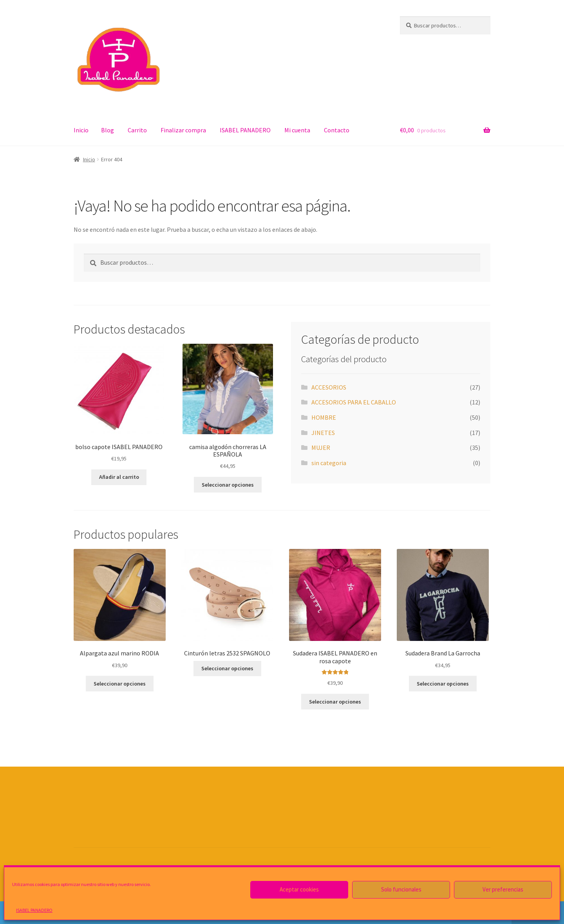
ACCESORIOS (329, 387)
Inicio (81, 130)
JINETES (323, 433)
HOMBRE (324, 417)
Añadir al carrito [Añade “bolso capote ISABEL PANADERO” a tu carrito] (119, 477)
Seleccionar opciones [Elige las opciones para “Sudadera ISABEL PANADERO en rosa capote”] (335, 702)
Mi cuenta (297, 130)
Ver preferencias (503, 889)
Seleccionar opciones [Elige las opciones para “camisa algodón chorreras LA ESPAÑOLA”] (228, 485)
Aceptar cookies (299, 889)
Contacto (337, 130)
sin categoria (329, 463)
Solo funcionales (401, 889)
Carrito (137, 130)
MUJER (321, 448)
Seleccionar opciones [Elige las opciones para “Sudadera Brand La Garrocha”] (443, 684)
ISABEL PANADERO (34, 910)
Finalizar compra (183, 130)
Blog (108, 130)
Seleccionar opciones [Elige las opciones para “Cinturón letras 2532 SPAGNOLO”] (227, 668)
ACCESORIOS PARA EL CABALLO (354, 402)
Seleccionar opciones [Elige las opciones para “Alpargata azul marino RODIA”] (120, 684)
